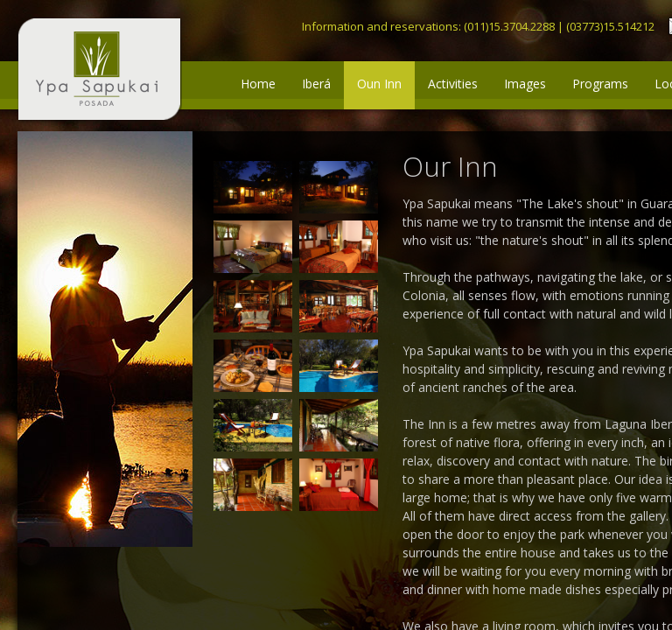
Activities (453, 84)
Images (525, 84)
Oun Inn (379, 84)
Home (258, 84)
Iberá (316, 84)
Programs (600, 84)
